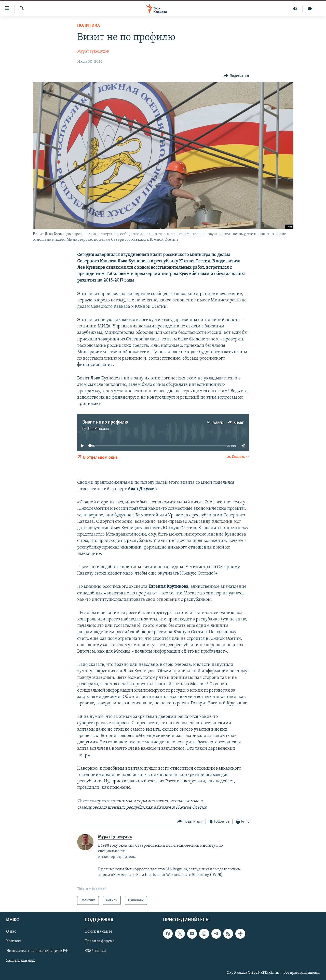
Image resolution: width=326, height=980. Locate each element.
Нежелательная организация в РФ (37, 951)
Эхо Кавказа (98, 429)
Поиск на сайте (98, 932)
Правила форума (100, 941)
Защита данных (21, 961)
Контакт (14, 941)
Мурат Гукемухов (93, 52)
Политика (89, 26)
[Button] (236, 76)
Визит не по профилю (105, 422)
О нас (11, 932)
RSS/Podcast (96, 951)
